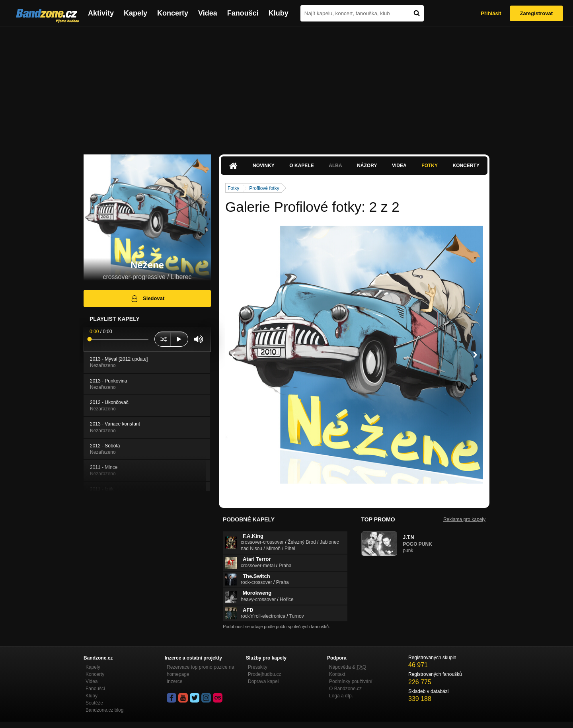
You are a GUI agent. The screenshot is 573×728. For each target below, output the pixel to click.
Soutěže (94, 703)
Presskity (258, 667)
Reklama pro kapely (464, 519)
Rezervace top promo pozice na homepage (200, 671)
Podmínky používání (351, 681)
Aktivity (101, 13)
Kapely (135, 13)
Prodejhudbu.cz (264, 674)
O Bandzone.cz (345, 689)
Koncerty (173, 13)
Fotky (430, 166)
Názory (367, 166)
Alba (335, 166)
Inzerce (174, 681)
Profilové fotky (264, 188)
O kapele (301, 166)
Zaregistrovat (536, 13)
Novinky (264, 166)
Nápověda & (348, 667)
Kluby (279, 13)
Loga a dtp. (341, 696)
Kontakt (337, 674)
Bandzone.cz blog (104, 710)
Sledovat (147, 299)
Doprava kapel (263, 681)
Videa (208, 13)
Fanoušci (243, 13)
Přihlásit (491, 13)
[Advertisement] (286, 87)
